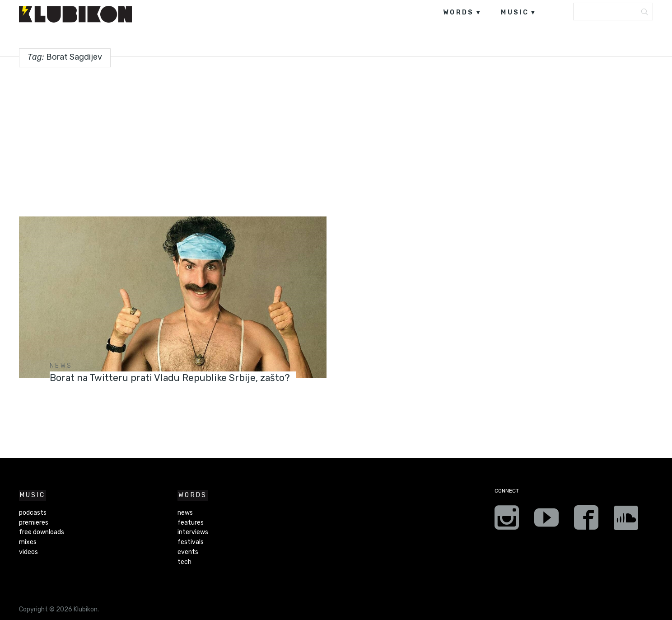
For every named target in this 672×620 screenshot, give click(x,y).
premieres (34, 523)
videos (28, 552)
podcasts (33, 513)
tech (184, 562)
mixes (28, 542)
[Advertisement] (336, 138)
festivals (191, 542)
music (515, 12)
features (191, 523)
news (61, 366)
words (459, 12)
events (188, 552)
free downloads (42, 532)
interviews (193, 532)
